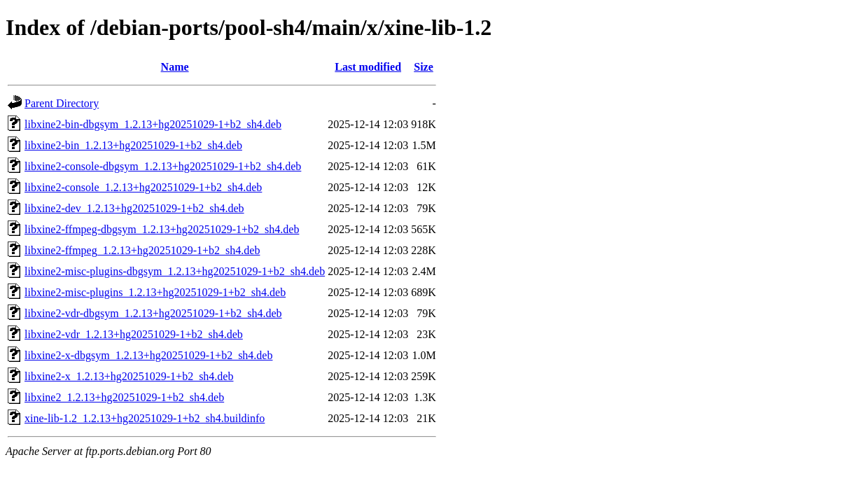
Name (175, 67)
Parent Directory (62, 103)
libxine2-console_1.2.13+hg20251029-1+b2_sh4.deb (143, 187)
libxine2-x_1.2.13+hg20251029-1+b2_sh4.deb (129, 376)
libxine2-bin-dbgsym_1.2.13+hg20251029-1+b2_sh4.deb (153, 124)
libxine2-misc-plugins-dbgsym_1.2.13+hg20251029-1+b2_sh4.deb (175, 271)
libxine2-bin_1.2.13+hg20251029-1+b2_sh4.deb (133, 145)
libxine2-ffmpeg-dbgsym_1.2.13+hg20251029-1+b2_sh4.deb (162, 229)
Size (424, 67)
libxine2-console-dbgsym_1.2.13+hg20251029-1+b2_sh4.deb (163, 166)
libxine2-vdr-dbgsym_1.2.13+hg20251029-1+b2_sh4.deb (153, 313)
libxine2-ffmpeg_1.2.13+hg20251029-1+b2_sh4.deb (142, 250)
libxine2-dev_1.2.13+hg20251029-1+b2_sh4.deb (134, 208)
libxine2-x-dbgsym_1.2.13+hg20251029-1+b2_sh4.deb (148, 355)
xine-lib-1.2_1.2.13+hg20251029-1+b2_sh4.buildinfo (145, 418)
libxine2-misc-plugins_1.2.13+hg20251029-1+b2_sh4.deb (155, 292)
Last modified (368, 67)
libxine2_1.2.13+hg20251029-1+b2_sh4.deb (124, 397)
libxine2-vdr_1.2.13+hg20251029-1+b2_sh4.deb (134, 334)
